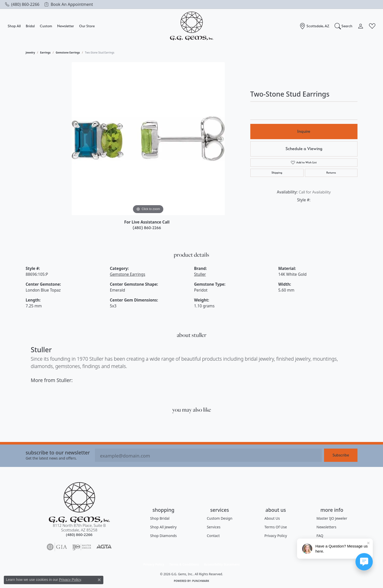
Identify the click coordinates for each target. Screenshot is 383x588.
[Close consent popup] (99, 580)
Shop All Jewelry (163, 527)
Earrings (45, 53)
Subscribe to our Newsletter (58, 453)
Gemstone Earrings (68, 53)
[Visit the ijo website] (82, 547)
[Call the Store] (79, 534)
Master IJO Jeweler (332, 518)
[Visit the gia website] (57, 547)
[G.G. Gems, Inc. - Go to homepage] (79, 502)
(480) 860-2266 (147, 228)
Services (213, 527)
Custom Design (219, 518)
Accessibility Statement (222, 564)
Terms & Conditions (184, 564)
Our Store (87, 26)
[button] (344, 26)
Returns (331, 173)
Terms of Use (276, 527)
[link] (22, 4)
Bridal (30, 26)
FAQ (320, 536)
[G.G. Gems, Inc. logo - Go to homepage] (192, 26)
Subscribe (341, 455)
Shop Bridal (160, 518)
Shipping (277, 173)
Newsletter (66, 26)
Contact (213, 536)
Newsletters (326, 527)
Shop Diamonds (163, 536)
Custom (46, 26)
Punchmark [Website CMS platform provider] (201, 581)
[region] (148, 139)
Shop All (14, 26)
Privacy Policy (276, 536)
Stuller (200, 274)
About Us (272, 518)
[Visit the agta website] (104, 547)
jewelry (30, 53)
